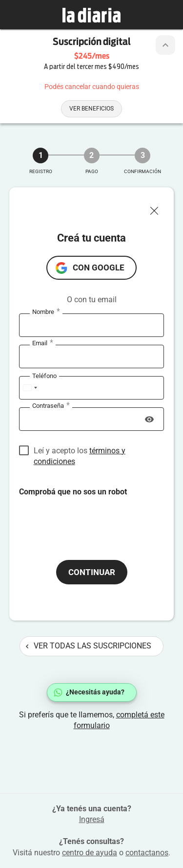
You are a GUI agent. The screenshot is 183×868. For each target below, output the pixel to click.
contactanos (147, 853)
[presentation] (93, 516)
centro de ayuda (90, 853)
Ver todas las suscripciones (89, 646)
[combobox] (30, 388)
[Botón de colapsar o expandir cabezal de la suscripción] (165, 45)
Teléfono (44, 376)
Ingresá (92, 819)
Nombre (46, 312)
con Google (99, 267)
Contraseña (51, 406)
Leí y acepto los (80, 451)
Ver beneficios (91, 109)
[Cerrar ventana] (158, 208)
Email (43, 343)
